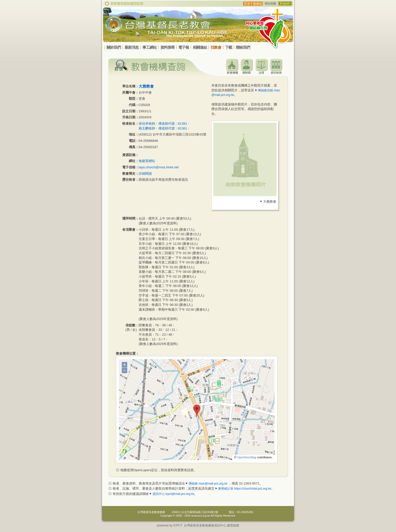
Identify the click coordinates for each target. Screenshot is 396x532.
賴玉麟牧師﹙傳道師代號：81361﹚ (165, 128)
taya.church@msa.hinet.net (159, 167)
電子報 (184, 47)
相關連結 (200, 47)
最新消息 (132, 47)
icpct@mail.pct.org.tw (180, 494)
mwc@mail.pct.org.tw (213, 484)
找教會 (216, 47)
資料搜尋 (167, 47)
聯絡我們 (243, 47)
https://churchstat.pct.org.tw (253, 489)
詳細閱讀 (145, 174)
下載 (229, 47)
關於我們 (114, 47)
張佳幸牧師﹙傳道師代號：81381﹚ (165, 124)
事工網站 (150, 47)
